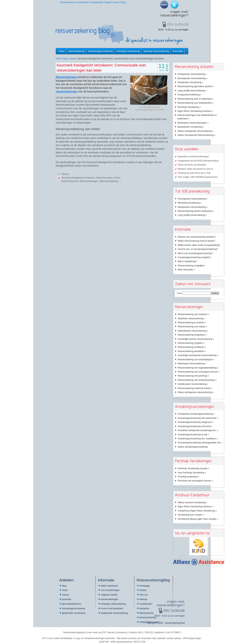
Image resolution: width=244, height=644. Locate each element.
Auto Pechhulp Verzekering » (192, 473)
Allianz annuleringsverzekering (193, 447)
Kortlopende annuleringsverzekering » (196, 414)
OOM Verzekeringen (110, 590)
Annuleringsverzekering (100, 51)
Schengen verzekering (128, 51)
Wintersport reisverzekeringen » (193, 123)
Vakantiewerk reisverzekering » (193, 331)
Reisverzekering (76, 51)
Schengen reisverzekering (113, 604)
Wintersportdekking (109, 181)
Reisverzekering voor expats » (192, 327)
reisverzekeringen (67, 92)
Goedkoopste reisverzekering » (193, 384)
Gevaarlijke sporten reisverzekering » (196, 339)
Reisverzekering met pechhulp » (193, 376)
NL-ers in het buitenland (112, 608)
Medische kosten (104, 178)
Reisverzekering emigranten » (192, 335)
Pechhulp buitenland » (189, 477)
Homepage (145, 586)
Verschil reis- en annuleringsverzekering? (198, 249)
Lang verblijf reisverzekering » (192, 91)
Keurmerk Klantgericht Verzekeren (78, 178)
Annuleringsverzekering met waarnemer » (198, 418)
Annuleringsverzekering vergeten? (194, 257)
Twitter (174, 5)
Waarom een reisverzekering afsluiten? (197, 237)
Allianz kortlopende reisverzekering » (195, 131)
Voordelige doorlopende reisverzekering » (198, 355)
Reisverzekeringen (89, 181)
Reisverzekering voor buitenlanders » (196, 103)
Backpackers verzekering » (191, 127)
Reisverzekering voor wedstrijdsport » (196, 360)
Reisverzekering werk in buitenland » (195, 99)
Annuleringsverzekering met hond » (195, 426)
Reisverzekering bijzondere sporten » (196, 86)
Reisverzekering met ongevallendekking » (198, 368)
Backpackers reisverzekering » (193, 207)
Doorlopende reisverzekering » (192, 78)
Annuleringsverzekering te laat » (193, 435)
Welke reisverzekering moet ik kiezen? (196, 241)
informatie (178, 51)
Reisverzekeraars (66, 77)
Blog (124, 2)
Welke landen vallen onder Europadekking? (199, 245)
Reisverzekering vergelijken (191, 266)
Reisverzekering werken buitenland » (196, 211)
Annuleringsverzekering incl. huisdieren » (198, 439)
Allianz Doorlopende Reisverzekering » (196, 135)
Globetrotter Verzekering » (190, 82)
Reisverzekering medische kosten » (195, 388)
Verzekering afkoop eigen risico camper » (198, 519)
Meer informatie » (186, 270)
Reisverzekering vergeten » (191, 343)
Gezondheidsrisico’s (72, 604)
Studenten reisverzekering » (191, 319)
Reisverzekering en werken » (192, 323)
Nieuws (72, 59)
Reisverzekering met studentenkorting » (197, 380)
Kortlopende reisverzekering (114, 613)
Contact (116, 2)
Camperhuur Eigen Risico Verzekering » (197, 511)
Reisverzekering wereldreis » (192, 351)
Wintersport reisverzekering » (192, 364)
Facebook (164, 5)
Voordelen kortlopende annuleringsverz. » (198, 430)
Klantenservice (67, 2)
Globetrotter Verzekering (74, 613)
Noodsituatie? (83, 2)
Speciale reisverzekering (156, 51)
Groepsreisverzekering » (190, 95)
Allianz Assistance (109, 586)
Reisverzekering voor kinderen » (193, 314)
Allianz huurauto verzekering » (192, 502)
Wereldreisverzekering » (190, 203)
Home (62, 51)
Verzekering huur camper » (191, 515)
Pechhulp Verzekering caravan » (194, 468)
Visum (65, 590)
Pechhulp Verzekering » (189, 107)
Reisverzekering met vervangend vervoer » (199, 372)
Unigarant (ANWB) (109, 595)
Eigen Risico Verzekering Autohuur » (195, 111)
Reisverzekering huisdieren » (192, 347)
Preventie (67, 599)
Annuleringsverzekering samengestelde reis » (200, 443)
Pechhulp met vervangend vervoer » (195, 481)
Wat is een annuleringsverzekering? (195, 253)
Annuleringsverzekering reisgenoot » (196, 422)
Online (117, 178)
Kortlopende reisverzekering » (192, 74)
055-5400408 (174, 611)
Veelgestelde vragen (101, 2)
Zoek (179, 293)
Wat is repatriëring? (187, 261)
